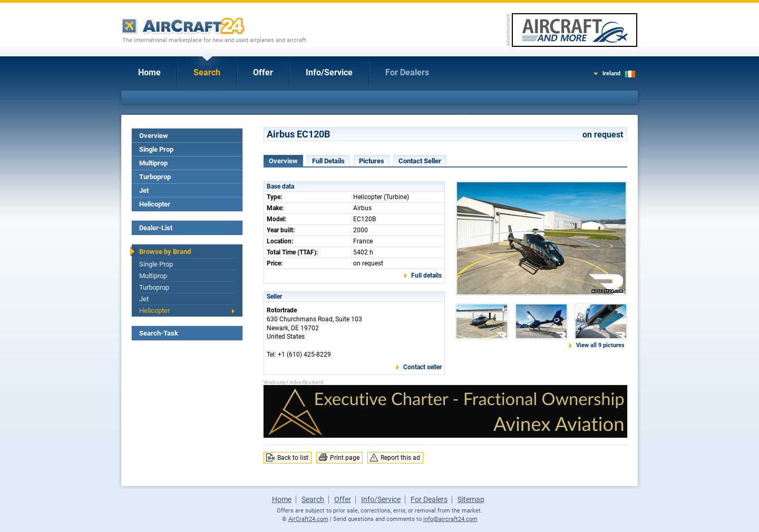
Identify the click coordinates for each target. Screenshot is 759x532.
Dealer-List (156, 228)
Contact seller (422, 367)
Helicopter (155, 204)
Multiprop (153, 163)
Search (207, 72)
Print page (345, 458)
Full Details (328, 161)
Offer (263, 72)
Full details (426, 275)
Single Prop (156, 149)
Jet (144, 190)
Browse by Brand (165, 252)
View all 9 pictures (600, 345)
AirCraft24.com (308, 519)
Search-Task (159, 333)
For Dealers (407, 72)
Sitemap (471, 499)
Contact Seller (420, 161)
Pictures (372, 161)
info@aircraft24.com (450, 519)
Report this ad (400, 458)
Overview (154, 136)
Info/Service (329, 72)
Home (149, 72)
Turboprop (155, 177)
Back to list (293, 458)
